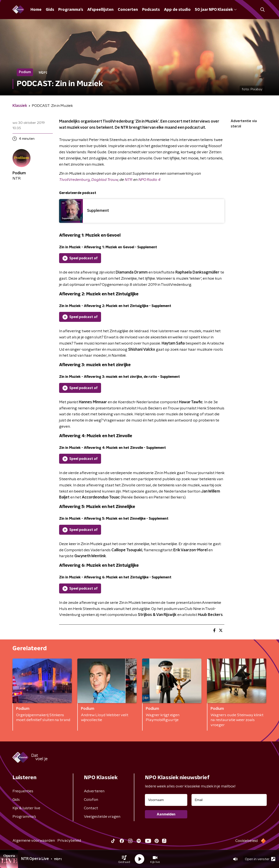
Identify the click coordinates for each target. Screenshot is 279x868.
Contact (91, 808)
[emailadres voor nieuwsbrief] (229, 800)
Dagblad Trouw (105, 180)
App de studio (177, 10)
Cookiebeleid (247, 841)
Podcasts (151, 10)
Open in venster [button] (260, 859)
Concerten (128, 10)
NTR (129, 180)
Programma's (71, 10)
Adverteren (94, 791)
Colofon (91, 800)
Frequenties (23, 791)
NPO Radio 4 (149, 180)
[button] (124, 859)
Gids (50, 10)
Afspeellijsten (100, 10)
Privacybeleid (69, 841)
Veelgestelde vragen (102, 817)
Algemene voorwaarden (34, 841)
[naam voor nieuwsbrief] (166, 800)
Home (36, 10)
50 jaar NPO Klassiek (216, 10)
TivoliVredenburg (74, 180)
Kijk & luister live (26, 808)
